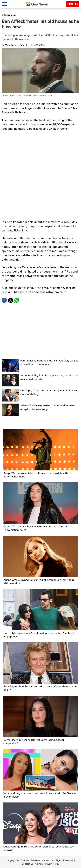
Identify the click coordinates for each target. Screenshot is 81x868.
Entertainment (9, 15)
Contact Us (28, 864)
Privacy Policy (52, 864)
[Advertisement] (40, 175)
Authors (39, 864)
